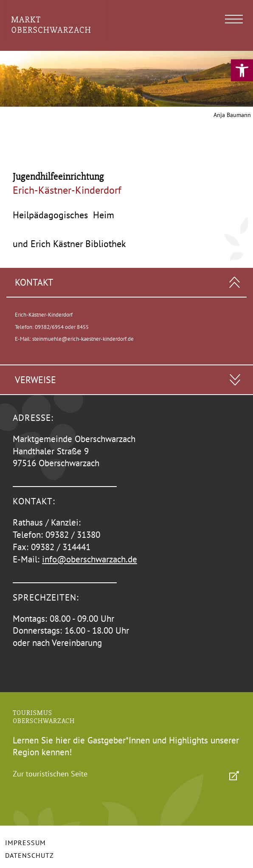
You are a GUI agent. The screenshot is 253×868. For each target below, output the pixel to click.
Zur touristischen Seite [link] (50, 774)
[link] (242, 70)
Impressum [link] (25, 843)
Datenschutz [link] (30, 855)
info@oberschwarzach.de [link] (90, 559)
